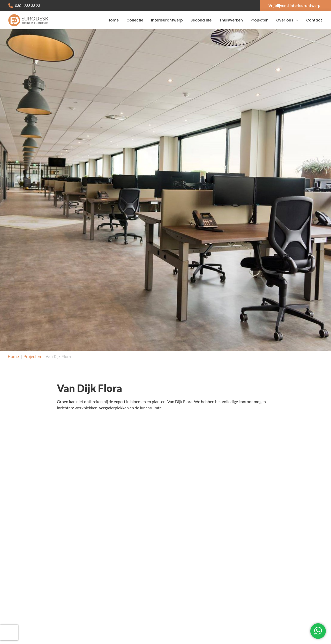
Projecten (259, 20)
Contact (314, 20)
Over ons (287, 20)
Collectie (135, 20)
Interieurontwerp (167, 20)
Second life (201, 20)
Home (113, 20)
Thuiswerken (231, 20)
